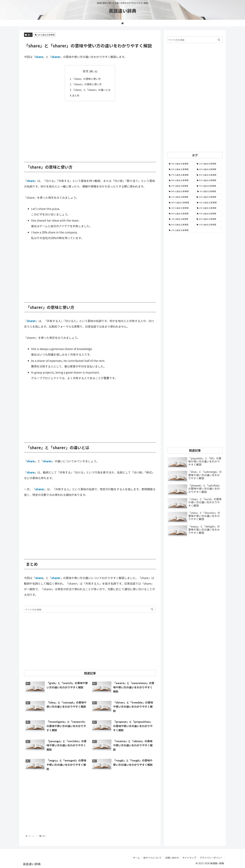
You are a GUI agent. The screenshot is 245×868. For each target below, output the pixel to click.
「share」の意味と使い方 (86, 79)
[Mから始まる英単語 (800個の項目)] (181, 191)
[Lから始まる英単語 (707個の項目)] (181, 197)
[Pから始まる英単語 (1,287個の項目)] (181, 175)
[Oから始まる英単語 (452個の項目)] (181, 208)
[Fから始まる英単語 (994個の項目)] (181, 186)
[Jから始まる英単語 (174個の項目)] (181, 219)
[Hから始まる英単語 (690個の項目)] (209, 197)
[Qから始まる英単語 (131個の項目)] (209, 219)
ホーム (136, 858)
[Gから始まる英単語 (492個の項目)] (209, 203)
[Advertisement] (90, 129)
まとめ (76, 95)
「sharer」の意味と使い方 (87, 84)
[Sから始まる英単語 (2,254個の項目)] (181, 164)
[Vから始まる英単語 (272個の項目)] (209, 214)
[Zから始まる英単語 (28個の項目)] (195, 230)
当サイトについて (152, 858)
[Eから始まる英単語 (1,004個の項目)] (209, 180)
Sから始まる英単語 (45, 35)
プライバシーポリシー (211, 858)
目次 (86, 71)
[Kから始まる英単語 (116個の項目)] (181, 225)
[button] (152, 609)
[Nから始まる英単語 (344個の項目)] (181, 214)
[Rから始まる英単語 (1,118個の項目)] (209, 175)
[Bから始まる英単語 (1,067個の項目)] (181, 180)
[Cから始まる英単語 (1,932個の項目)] (209, 164)
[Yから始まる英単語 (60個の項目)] (209, 225)
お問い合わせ (172, 858)
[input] (90, 609)
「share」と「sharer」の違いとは (91, 90)
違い (28, 35)
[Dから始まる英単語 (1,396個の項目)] (181, 169)
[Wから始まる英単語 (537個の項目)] (181, 203)
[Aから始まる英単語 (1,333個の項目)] (209, 169)
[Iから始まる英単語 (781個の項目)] (209, 191)
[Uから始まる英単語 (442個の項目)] (209, 208)
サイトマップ (189, 858)
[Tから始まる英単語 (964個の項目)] (209, 186)
